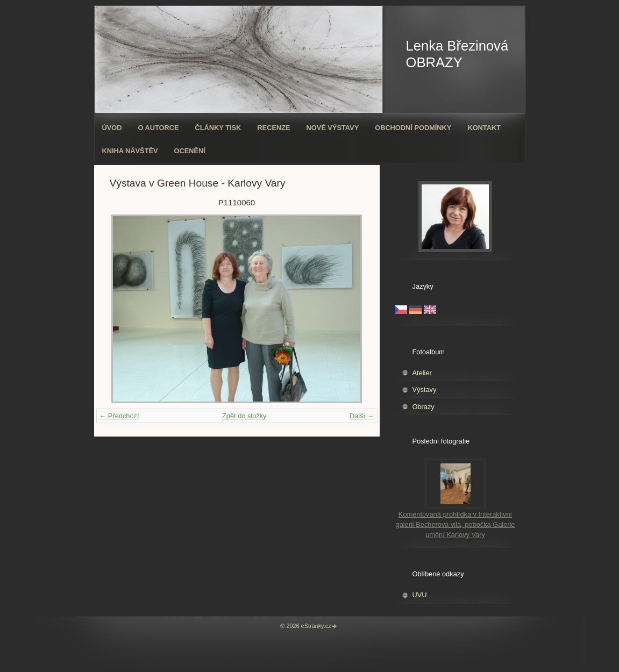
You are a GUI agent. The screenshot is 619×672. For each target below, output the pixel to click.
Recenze (273, 128)
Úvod (112, 128)
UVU (420, 595)
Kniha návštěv (130, 151)
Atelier (422, 373)
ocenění (190, 151)
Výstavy (425, 389)
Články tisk (218, 128)
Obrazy (424, 407)
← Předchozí (119, 416)
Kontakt (484, 128)
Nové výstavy (333, 128)
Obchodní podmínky (413, 128)
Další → (362, 416)
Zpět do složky (244, 416)
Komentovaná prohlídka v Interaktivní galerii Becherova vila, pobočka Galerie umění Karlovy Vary (456, 524)
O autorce (158, 128)
